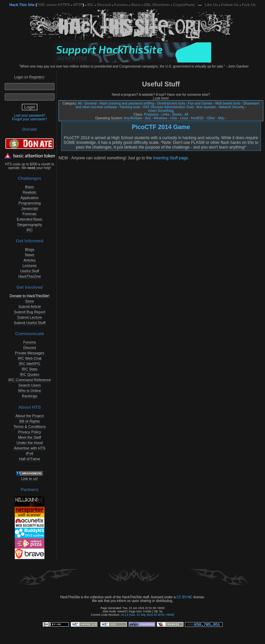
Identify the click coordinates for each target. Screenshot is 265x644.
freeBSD (197, 118)
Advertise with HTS (30, 448)
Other (211, 118)
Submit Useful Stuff (30, 323)
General (90, 103)
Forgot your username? (30, 119)
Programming (30, 203)
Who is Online (30, 391)
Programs (151, 114)
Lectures (30, 266)
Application (30, 198)
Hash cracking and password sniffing (127, 103)
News (30, 255)
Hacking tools (130, 107)
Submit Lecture (30, 317)
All (80, 103)
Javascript (30, 208)
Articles (30, 260)
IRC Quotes (29, 374)
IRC (91, 5)
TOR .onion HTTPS (53, 5)
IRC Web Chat (30, 358)
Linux (184, 118)
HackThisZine (29, 276)
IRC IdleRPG (30, 364)
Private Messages (29, 353)
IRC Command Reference (30, 380)
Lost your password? (30, 115)
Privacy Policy (30, 432)
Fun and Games (200, 103)
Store (136, 5)
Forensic (30, 214)
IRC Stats (29, 369)
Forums (121, 5)
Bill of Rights (29, 421)
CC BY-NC (184, 597)
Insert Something (161, 111)
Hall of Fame (30, 459)
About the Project (30, 416)
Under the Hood (30, 443)
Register (36, 77)
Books (177, 114)
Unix (174, 118)
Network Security (232, 107)
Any (148, 118)
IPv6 (30, 453)
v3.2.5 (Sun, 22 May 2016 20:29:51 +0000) (147, 615)
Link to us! (30, 479)
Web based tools (228, 103)
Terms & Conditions (29, 427)
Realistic (30, 192)
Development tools (171, 103)
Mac (221, 118)
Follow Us (230, 5)
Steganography (30, 225)
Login (19, 77)
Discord (104, 5)
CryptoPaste (184, 5)
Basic (30, 187)
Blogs (30, 249)
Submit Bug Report (30, 312)
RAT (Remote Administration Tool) (168, 107)
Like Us (211, 5)
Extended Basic (30, 219)
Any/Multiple (133, 118)
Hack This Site (22, 5)
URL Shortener (157, 5)
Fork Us (249, 5)
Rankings (30, 396)
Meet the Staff (30, 437)
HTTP (78, 5)
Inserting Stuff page (171, 158)
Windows (161, 118)
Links (165, 114)
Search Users (30, 385)
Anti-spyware (206, 107)
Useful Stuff (30, 271)
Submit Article (29, 307)
